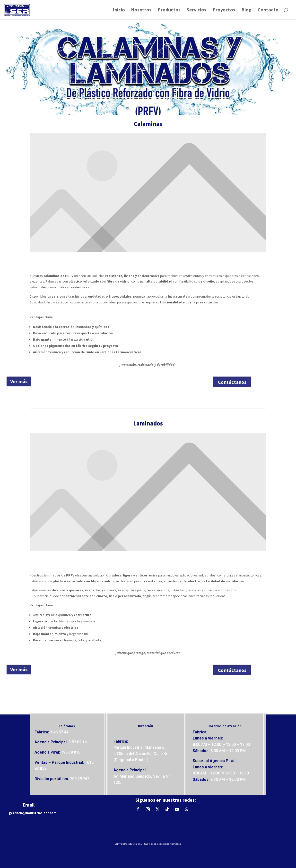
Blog (246, 10)
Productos (169, 10)
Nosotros (141, 10)
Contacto (268, 10)
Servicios (196, 10)
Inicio (119, 10)
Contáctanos (231, 382)
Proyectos (224, 10)
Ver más (23, 382)
